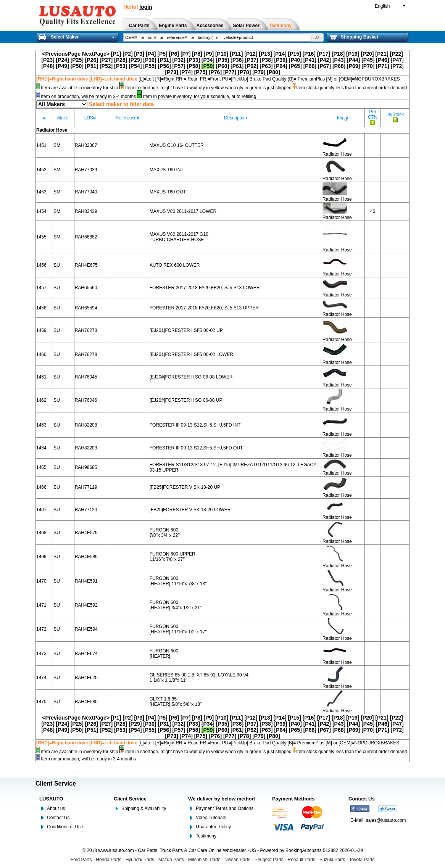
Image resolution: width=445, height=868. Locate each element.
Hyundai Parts (140, 860)
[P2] (127, 54)
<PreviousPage (61, 54)
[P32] (179, 60)
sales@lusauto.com (386, 820)
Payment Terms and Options (225, 808)
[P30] (150, 60)
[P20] (367, 54)
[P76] (215, 72)
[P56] (164, 66)
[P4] (151, 54)
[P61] (237, 66)
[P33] (193, 60)
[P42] (324, 60)
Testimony (206, 836)
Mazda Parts (171, 860)
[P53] (121, 66)
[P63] (266, 66)
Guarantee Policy (213, 827)
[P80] (273, 72)
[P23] (48, 60)
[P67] (324, 66)
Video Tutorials (211, 818)
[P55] (150, 66)
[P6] (174, 54)
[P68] (339, 66)
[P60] (222, 66)
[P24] (63, 60)
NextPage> (96, 54)
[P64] (281, 66)
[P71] (382, 66)
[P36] (237, 60)
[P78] (244, 72)
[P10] (222, 54)
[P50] (77, 66)
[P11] (236, 54)
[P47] (397, 60)
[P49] (63, 66)
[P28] (121, 60)
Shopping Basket (354, 37)
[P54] (135, 66)
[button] (317, 37)
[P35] (222, 60)
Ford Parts (81, 860)
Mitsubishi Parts (204, 860)
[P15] (295, 54)
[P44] (353, 60)
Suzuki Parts (332, 860)
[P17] (324, 54)
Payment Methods (293, 799)
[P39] (281, 60)
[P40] (295, 60)
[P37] (252, 60)
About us (56, 808)
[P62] (252, 66)
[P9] (209, 54)
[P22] (396, 54)
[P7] (185, 54)
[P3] (139, 54)
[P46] (382, 60)
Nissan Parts (237, 860)
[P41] (310, 60)
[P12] (251, 54)
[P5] (162, 54)
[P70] (368, 66)
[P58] (193, 66)
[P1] (116, 54)
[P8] (197, 54)
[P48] (48, 66)
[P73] (171, 72)
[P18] (338, 54)
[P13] (265, 54)
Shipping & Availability (144, 808)
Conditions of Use (65, 827)
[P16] (309, 54)
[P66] (310, 66)
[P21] (382, 54)
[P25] (77, 60)
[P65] (295, 66)
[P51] (92, 66)
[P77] (230, 72)
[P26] (92, 60)
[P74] (186, 72)
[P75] (201, 72)
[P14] (280, 54)
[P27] (106, 60)
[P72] (397, 66)
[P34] (208, 60)
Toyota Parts (362, 860)
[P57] (179, 66)
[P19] (353, 54)
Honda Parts (109, 860)
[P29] (135, 60)
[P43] (339, 60)
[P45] (368, 60)
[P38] (266, 60)
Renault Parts (302, 860)
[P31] (164, 60)
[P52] (106, 66)
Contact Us (58, 818)
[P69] (353, 66)
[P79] (259, 72)
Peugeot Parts (269, 860)
